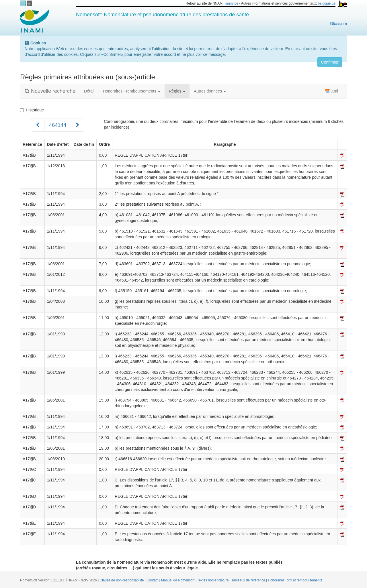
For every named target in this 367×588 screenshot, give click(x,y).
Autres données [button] (210, 91)
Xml (332, 91)
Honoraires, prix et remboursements (295, 580)
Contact (153, 580)
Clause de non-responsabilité (122, 580)
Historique (32, 110)
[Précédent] (38, 125)
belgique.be (327, 3)
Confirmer (330, 62)
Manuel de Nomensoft (178, 580)
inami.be (232, 3)
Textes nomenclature (213, 580)
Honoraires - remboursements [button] (132, 91)
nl (23, 4)
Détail (89, 91)
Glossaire (338, 23)
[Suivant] (78, 125)
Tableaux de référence (249, 580)
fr (30, 4)
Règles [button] (177, 91)
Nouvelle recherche (50, 91)
